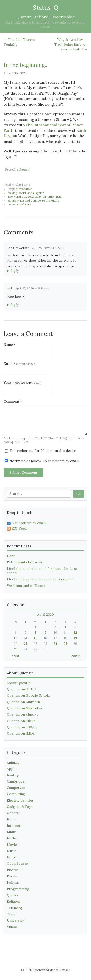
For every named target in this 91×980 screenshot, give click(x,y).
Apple (12, 769)
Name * (10, 345)
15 (36, 638)
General (25, 170)
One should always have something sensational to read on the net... (45, 25)
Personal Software (19, 205)
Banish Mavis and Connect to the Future (33, 201)
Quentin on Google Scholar (29, 695)
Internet (14, 826)
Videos (12, 927)
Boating (13, 775)
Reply (15, 271)
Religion (13, 901)
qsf (10, 288)
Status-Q (46, 8)
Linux (11, 832)
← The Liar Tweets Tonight (19, 42)
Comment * (13, 401)
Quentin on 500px (21, 727)
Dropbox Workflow (20, 189)
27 (16, 649)
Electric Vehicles (20, 800)
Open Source (17, 864)
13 (16, 638)
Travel (12, 914)
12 (75, 633)
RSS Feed (17, 528)
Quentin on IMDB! (21, 733)
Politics (13, 882)
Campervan (16, 788)
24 (55, 644)
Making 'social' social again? (26, 193)
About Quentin (19, 683)
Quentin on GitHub (22, 689)
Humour (13, 819)
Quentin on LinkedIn (23, 702)
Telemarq (14, 908)
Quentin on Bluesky (22, 714)
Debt (11, 556)
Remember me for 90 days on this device (40, 451)
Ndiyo (12, 857)
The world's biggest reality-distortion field (35, 197)
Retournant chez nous (25, 562)
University (15, 920)
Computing (16, 794)
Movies (13, 845)
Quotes (13, 895)
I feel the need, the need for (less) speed (40, 579)
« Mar (15, 655)
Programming (18, 889)
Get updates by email (26, 523)
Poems (12, 876)
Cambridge (16, 781)
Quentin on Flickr (21, 721)
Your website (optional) (23, 383)
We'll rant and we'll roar (26, 586)
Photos (13, 870)
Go (79, 494)
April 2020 (45, 615)
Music (12, 851)
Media (12, 838)
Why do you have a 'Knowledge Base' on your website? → (71, 44)
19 (75, 638)
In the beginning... (26, 65)
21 (25, 644)
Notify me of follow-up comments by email (42, 461)
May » (76, 655)
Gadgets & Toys (20, 807)
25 (65, 644)
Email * (20, 364)
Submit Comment (23, 472)
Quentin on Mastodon (24, 708)
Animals (13, 762)
